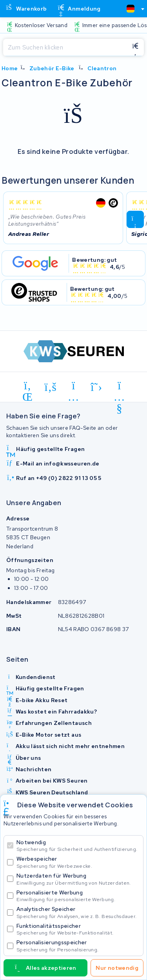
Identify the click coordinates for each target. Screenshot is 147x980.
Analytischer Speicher (78, 912)
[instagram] (73, 387)
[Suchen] (65, 47)
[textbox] (131, 9)
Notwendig (78, 846)
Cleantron (102, 68)
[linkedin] (28, 387)
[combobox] (132, 9)
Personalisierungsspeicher (78, 946)
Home (10, 68)
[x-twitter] (97, 387)
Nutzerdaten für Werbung (78, 879)
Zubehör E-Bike (52, 68)
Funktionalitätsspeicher (78, 929)
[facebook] (51, 387)
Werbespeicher (78, 862)
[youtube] (119, 387)
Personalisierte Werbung (78, 896)
